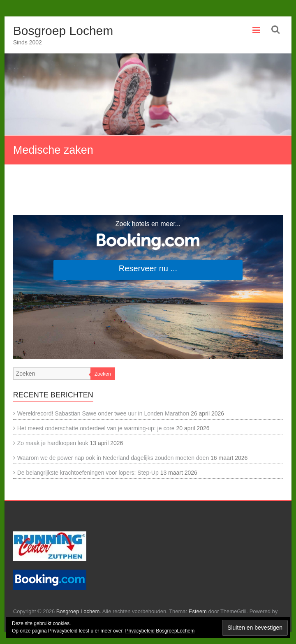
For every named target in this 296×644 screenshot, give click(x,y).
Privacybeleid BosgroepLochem (160, 631)
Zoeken (103, 374)
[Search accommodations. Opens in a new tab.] (148, 287)
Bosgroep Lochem (63, 31)
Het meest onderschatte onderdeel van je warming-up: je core (96, 428)
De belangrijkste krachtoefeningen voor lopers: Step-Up (88, 473)
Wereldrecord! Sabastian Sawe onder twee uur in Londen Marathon (103, 413)
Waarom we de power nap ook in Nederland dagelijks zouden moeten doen (113, 458)
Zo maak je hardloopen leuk (53, 443)
